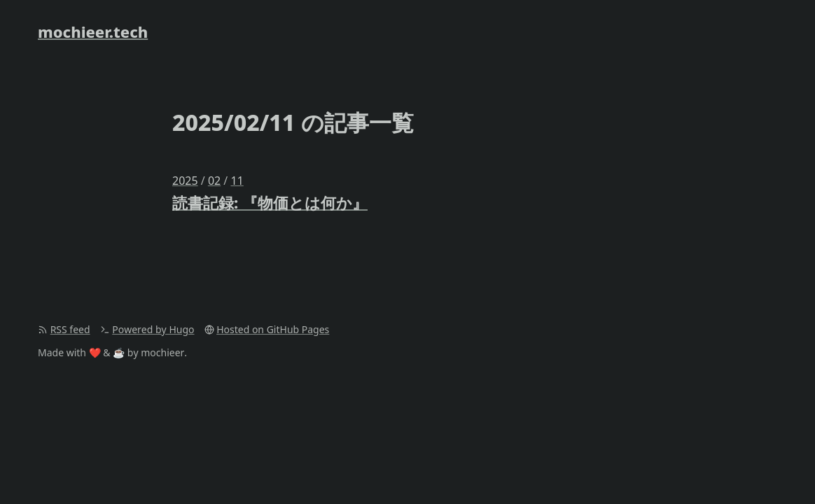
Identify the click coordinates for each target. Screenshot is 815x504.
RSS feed (70, 329)
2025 (185, 181)
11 (237, 181)
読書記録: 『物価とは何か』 (270, 202)
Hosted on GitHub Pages (273, 329)
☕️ (119, 352)
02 (214, 181)
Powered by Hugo (153, 329)
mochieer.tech (93, 31)
